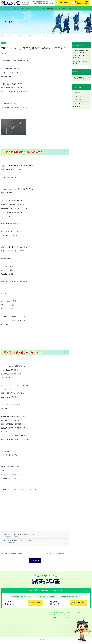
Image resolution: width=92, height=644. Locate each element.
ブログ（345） (78, 106)
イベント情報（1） (79, 103)
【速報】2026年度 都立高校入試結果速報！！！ (81, 52)
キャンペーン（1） (79, 99)
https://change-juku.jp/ (11, 536)
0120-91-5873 (11, 543)
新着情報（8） (78, 110)
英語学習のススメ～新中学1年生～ (81, 59)
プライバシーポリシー (6, 641)
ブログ (4, 43)
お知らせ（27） (78, 95)
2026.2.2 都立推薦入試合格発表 (81, 65)
